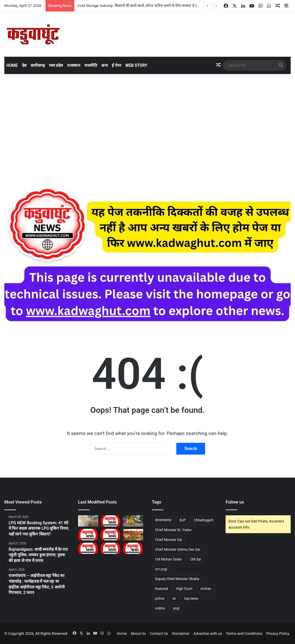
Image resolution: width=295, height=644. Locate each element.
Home (12, 65)
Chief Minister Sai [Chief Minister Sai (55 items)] (169, 540)
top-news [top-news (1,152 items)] (191, 599)
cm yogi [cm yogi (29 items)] (161, 569)
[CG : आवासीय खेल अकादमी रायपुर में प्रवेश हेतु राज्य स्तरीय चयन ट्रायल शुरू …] (111, 521)
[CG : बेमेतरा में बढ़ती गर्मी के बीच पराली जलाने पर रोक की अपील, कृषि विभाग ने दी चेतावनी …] (88, 534)
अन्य (104, 65)
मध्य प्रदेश (56, 65)
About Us (138, 633)
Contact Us (159, 633)
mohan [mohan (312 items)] (206, 589)
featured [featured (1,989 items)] (161, 589)
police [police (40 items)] (160, 599)
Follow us (235, 502)
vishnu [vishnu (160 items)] (160, 608)
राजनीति (91, 65)
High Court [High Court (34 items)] (184, 589)
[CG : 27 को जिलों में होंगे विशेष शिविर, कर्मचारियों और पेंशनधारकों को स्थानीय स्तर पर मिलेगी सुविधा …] (111, 534)
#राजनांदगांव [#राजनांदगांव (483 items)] (163, 520)
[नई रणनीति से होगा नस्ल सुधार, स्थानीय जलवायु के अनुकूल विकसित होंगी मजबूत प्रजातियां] (133, 534)
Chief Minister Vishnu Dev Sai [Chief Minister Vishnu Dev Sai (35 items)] (177, 550)
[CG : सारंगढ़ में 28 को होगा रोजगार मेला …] (88, 548)
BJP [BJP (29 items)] (183, 520)
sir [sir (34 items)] (174, 599)
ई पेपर (116, 65)
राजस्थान (74, 65)
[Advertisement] (147, 123)
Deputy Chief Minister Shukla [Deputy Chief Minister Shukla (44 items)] (177, 579)
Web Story (136, 65)
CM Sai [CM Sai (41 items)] (196, 559)
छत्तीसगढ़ (38, 65)
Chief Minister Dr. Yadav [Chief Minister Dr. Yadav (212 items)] (173, 530)
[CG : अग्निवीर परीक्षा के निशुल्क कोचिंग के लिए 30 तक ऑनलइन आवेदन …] (111, 548)
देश (24, 65)
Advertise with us (208, 633)
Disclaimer (181, 633)
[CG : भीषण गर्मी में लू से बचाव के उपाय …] (133, 548)
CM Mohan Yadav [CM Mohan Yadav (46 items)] (169, 559)
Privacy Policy (278, 633)
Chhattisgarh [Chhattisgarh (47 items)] (204, 520)
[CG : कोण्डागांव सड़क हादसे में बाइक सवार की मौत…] (133, 521)
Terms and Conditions (244, 633)
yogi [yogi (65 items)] (176, 608)
